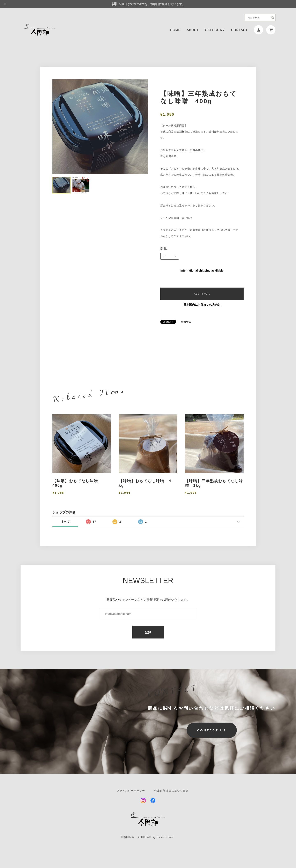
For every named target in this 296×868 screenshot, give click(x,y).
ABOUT (193, 30)
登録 (148, 632)
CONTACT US (212, 730)
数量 (164, 248)
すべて (65, 522)
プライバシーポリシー (131, 791)
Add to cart (202, 294)
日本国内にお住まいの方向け (202, 305)
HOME (175, 30)
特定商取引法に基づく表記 (171, 791)
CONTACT (239, 30)
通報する (186, 322)
